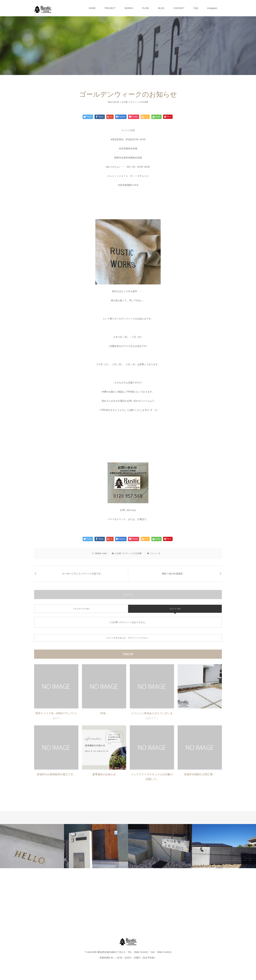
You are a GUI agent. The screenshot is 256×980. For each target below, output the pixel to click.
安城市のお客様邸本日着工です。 (56, 774)
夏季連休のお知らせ (104, 774)
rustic (105, 553)
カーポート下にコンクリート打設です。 (83, 574)
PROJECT (110, 8)
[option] (32, 846)
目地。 (104, 713)
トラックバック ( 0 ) (81, 609)
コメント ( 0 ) (175, 609)
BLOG (161, 8)
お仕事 (125, 102)
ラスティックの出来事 (138, 102)
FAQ (196, 8)
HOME (92, 8)
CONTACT (179, 8)
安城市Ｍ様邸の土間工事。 (200, 774)
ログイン (132, 638)
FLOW (146, 8)
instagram (212, 8)
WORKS (129, 8)
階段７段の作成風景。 (173, 574)
